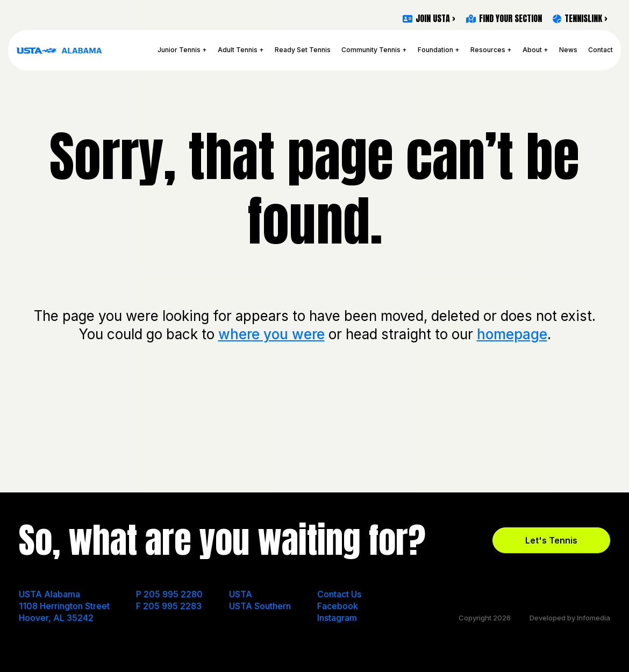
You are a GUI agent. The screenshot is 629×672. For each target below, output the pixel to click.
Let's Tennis (551, 540)
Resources (488, 50)
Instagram (337, 618)
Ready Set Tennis (303, 50)
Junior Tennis (179, 50)
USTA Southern (260, 606)
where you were (271, 334)
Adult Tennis (238, 50)
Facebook (338, 606)
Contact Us (339, 594)
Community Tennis (371, 50)
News (568, 50)
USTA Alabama (59, 50)
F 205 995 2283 (169, 606)
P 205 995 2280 (169, 594)
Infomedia (594, 618)
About (532, 50)
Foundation (435, 50)
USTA (241, 594)
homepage (512, 334)
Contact (601, 50)
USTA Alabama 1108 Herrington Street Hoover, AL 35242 (64, 606)
